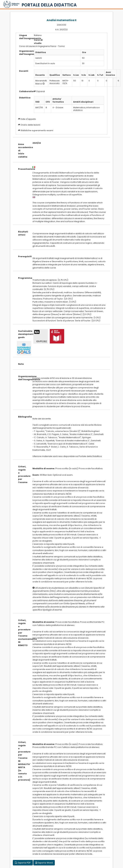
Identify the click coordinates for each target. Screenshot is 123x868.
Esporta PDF (23, 863)
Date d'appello (28, 119)
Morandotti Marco (41, 82)
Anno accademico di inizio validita (23, 151)
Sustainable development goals (23, 334)
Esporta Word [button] (44, 863)
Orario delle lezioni (30, 125)
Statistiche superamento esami (37, 130)
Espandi (39, 91)
